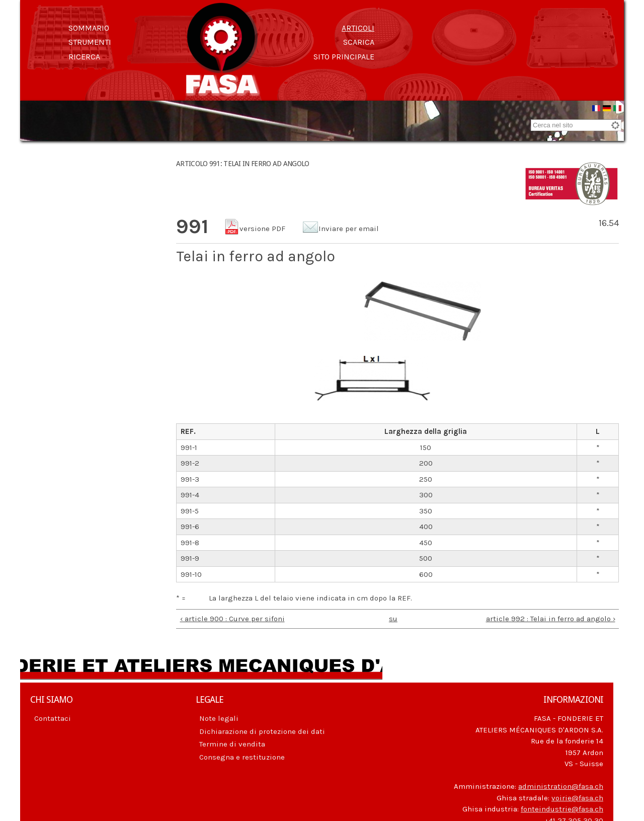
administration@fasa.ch (561, 786)
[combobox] (576, 125)
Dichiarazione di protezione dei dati (262, 731)
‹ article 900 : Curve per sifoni (232, 619)
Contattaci (53, 718)
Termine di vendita (232, 744)
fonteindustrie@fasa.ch (562, 809)
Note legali (219, 718)
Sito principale (344, 57)
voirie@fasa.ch (577, 798)
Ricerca (84, 57)
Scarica (359, 42)
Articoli (358, 28)
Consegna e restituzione (242, 757)
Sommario (89, 28)
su (393, 619)
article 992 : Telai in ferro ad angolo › (551, 619)
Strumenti (90, 42)
